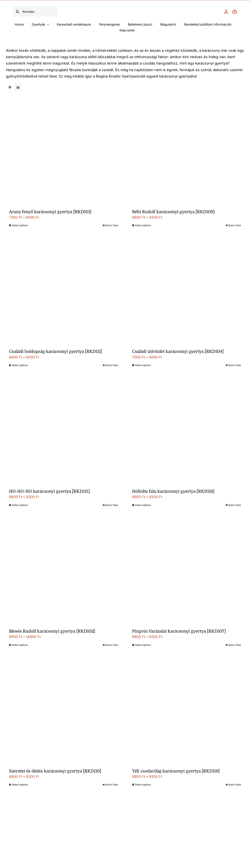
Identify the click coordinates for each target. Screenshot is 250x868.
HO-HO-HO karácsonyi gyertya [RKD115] (49, 491)
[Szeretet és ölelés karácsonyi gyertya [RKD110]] (64, 713)
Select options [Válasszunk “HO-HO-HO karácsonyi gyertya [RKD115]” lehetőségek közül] (20, 505)
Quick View (112, 225)
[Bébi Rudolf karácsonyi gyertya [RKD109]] (187, 153)
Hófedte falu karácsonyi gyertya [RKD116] (173, 491)
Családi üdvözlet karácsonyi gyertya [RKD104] (178, 351)
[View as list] (18, 87)
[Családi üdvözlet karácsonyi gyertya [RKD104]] (187, 293)
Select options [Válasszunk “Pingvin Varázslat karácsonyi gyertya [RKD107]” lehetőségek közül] (143, 645)
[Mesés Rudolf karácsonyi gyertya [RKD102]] (64, 573)
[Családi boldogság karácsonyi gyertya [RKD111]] (64, 293)
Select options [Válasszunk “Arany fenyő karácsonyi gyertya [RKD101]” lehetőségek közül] (20, 225)
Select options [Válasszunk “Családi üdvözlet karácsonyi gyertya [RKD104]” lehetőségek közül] (143, 365)
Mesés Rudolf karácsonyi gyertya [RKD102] (52, 631)
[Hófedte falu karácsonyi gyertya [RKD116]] (187, 433)
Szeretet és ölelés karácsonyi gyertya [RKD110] (55, 771)
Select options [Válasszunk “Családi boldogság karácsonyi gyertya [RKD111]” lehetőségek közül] (20, 365)
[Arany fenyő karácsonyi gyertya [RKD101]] (64, 153)
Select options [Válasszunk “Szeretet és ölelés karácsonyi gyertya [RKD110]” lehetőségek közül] (20, 785)
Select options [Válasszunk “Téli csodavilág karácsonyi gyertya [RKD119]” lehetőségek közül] (143, 785)
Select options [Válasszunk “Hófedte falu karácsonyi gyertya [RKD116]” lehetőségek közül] (143, 505)
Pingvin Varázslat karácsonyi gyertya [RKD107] (179, 631)
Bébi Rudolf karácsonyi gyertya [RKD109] (173, 212)
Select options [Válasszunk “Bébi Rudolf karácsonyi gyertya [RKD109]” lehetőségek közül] (143, 225)
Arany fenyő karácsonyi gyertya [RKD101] (50, 212)
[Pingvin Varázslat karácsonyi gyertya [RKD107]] (187, 573)
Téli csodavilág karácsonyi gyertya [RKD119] (176, 771)
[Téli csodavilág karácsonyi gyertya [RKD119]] (187, 713)
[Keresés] (35, 12)
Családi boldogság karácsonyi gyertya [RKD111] (55, 351)
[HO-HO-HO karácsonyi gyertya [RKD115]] (64, 433)
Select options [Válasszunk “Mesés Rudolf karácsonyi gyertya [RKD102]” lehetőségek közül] (20, 645)
